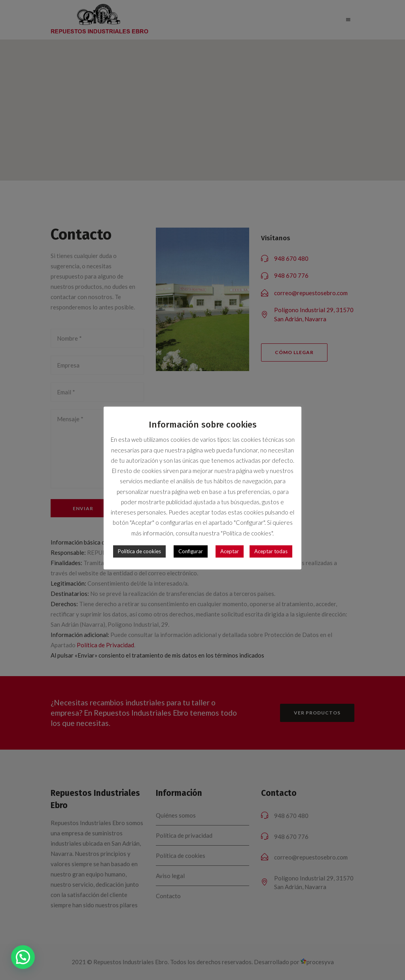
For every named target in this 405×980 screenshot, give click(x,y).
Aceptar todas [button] (271, 547)
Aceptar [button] (230, 547)
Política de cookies (139, 547)
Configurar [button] (191, 547)
